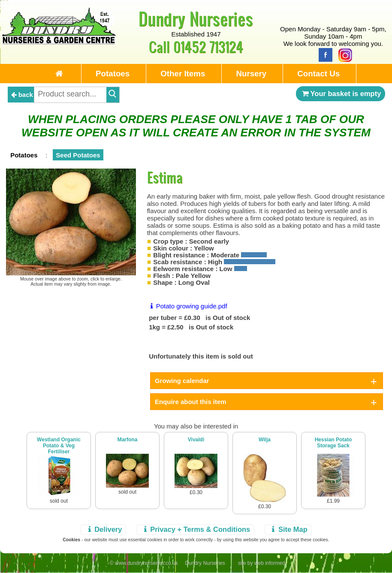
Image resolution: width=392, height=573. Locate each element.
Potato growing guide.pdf (187, 306)
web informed (270, 563)
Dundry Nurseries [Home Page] (196, 18)
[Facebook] (323, 54)
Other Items (183, 74)
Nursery (251, 74)
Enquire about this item (191, 402)
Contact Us (318, 74)
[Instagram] (343, 54)
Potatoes (113, 74)
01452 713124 (208, 47)
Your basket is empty (341, 93)
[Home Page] (59, 42)
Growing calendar (182, 381)
